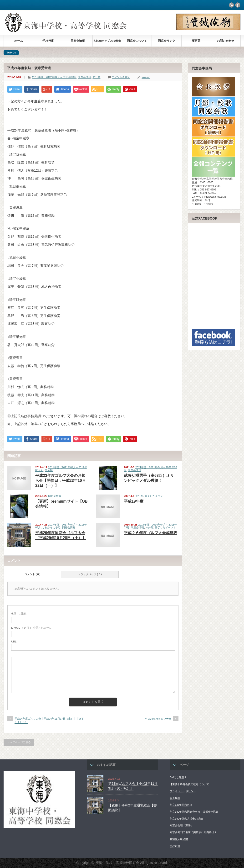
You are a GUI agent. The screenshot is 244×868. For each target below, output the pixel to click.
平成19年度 (134, 501)
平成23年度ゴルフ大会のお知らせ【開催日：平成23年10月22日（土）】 (61, 481)
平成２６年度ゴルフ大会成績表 (151, 533)
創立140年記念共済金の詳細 (186, 819)
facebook (238, 5)
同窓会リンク (167, 41)
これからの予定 (51, 527)
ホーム (19, 41)
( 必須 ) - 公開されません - (32, 628)
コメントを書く (121, 77)
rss (231, 5)
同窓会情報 (78, 41)
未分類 (96, 77)
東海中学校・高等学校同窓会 (117, 863)
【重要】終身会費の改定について (189, 784)
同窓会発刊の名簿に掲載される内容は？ (193, 832)
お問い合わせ (226, 41)
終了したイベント (155, 496)
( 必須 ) (19, 614)
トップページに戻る (19, 742)
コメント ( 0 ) (33, 574)
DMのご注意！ (178, 777)
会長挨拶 (175, 798)
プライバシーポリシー (183, 791)
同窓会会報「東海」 (181, 825)
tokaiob (146, 77)
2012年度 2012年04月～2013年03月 (54, 77)
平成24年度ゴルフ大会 (158, 719)
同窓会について (137, 41)
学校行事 (48, 41)
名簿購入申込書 (179, 839)
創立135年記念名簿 (181, 805)
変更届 (196, 41)
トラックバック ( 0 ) (90, 574)
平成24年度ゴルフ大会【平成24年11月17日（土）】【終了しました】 (49, 720)
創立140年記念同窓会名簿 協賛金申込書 (194, 812)
